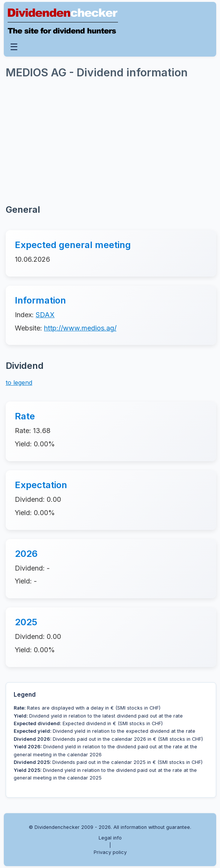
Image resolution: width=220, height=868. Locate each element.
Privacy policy (110, 852)
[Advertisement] (63, 141)
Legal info (110, 838)
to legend (19, 383)
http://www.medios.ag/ (80, 328)
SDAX (45, 315)
